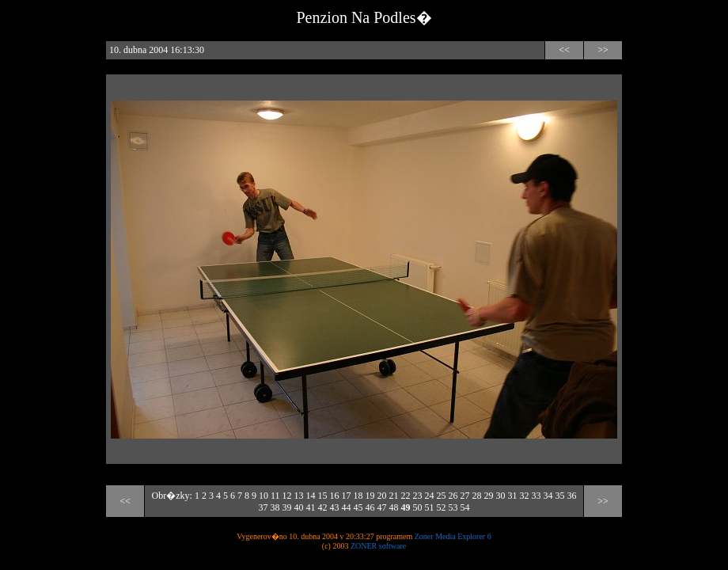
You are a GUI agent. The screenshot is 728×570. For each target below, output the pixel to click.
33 (536, 496)
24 (429, 496)
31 (512, 496)
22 (405, 496)
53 (453, 507)
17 (346, 496)
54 (465, 507)
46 (370, 507)
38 (275, 507)
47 (382, 507)
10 (264, 496)
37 (264, 507)
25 (441, 496)
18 (358, 496)
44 (347, 507)
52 (442, 507)
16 (334, 496)
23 (417, 496)
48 (394, 507)
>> (603, 50)
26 (453, 496)
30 (500, 496)
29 (488, 496)
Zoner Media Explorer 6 (453, 536)
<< (564, 50)
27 (464, 496)
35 (559, 496)
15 (322, 496)
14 (310, 496)
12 (286, 496)
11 (275, 496)
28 (476, 496)
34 (548, 496)
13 (298, 496)
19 (370, 496)
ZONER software (378, 546)
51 (430, 507)
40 (299, 507)
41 (311, 507)
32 (524, 496)
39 (287, 507)
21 (393, 496)
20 (381, 496)
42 (323, 507)
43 (335, 507)
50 (418, 507)
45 (358, 507)
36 (571, 496)
